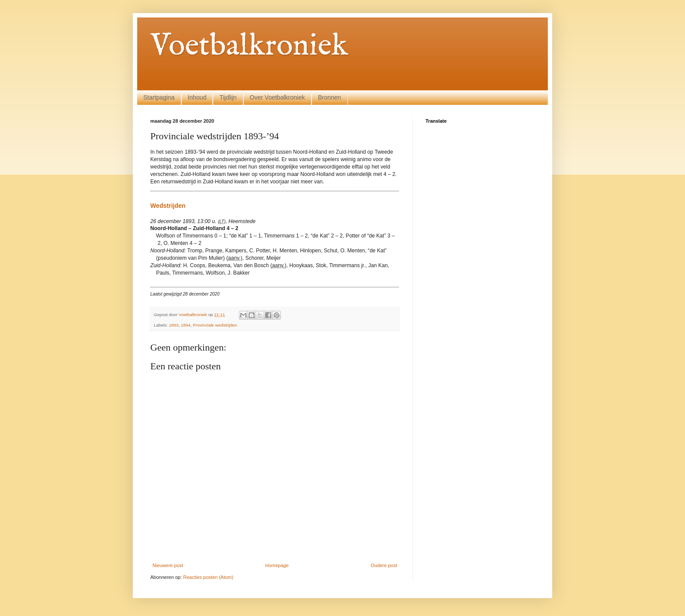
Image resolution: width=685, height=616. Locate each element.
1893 (174, 325)
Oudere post (384, 565)
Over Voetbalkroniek (277, 97)
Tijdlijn (228, 97)
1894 (186, 325)
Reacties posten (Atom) (208, 577)
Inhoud (197, 97)
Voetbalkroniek (249, 46)
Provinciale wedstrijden (215, 325)
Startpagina (159, 97)
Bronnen (330, 97)
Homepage (277, 565)
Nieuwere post (168, 565)
